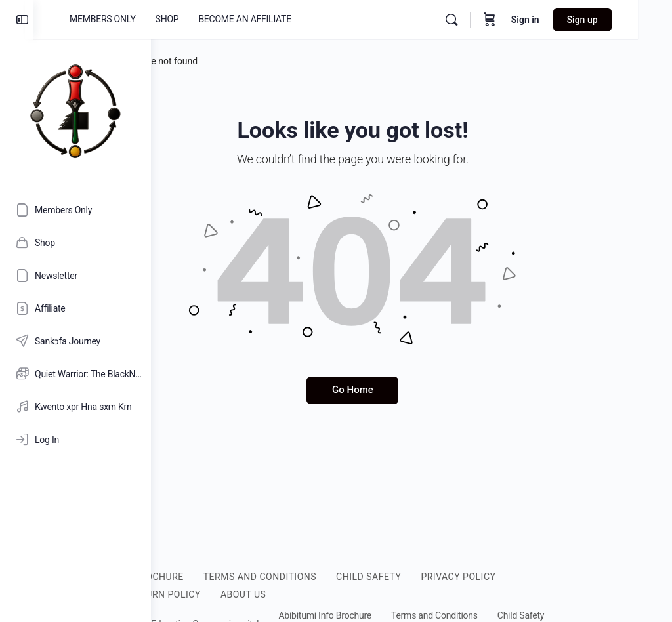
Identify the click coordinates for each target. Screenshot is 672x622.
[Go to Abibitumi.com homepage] (75, 111)
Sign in (559, 20)
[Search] (486, 20)
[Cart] (524, 20)
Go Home (412, 390)
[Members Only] (75, 210)
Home (190, 61)
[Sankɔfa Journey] (75, 341)
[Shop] (75, 243)
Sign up (617, 20)
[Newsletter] (75, 276)
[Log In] (75, 440)
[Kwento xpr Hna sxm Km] (75, 407)
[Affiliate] (75, 308)
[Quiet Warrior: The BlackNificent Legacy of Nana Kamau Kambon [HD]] (75, 374)
